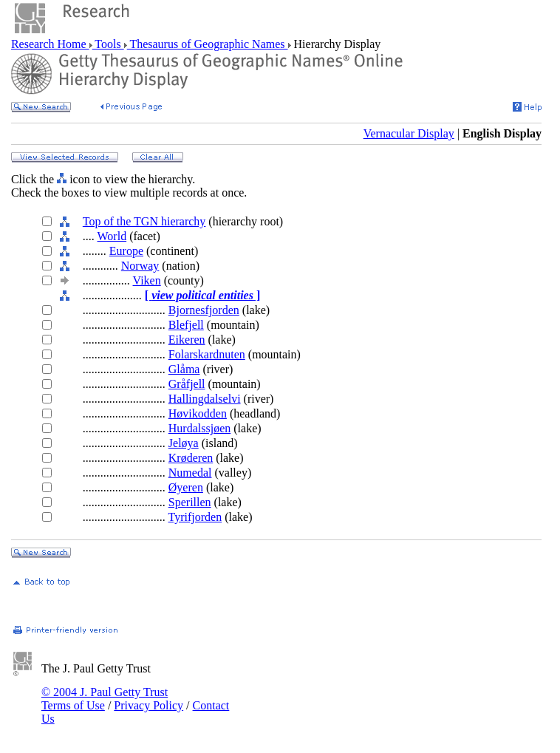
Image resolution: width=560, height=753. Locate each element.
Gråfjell (187, 384)
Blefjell (186, 325)
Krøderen (191, 458)
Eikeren (187, 340)
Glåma (184, 369)
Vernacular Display (409, 133)
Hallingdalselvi (205, 399)
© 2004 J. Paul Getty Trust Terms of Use (105, 699)
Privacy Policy (148, 705)
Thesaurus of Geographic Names (208, 44)
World (112, 236)
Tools (108, 44)
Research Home (50, 44)
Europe (126, 251)
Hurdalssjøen (199, 428)
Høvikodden (198, 413)
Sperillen (190, 502)
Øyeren (186, 487)
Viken (147, 280)
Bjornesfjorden (204, 310)
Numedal (190, 473)
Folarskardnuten (207, 354)
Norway (140, 266)
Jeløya (184, 443)
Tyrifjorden (195, 517)
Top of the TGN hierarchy (144, 221)
